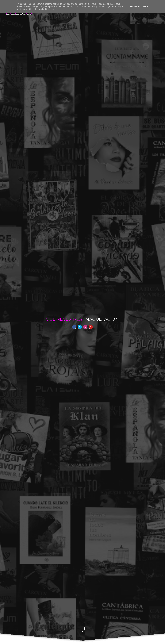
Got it (146, 7)
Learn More (135, 7)
